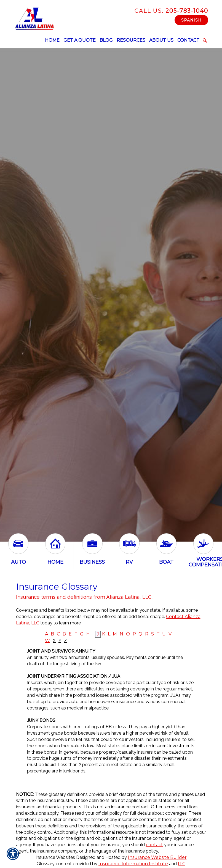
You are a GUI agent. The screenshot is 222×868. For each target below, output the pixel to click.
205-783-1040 (171, 11)
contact (154, 845)
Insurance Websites (55, 857)
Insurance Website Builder (157, 857)
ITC (182, 864)
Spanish (191, 20)
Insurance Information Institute (133, 864)
